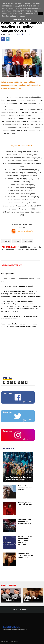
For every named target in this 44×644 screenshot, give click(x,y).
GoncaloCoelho (23, 34)
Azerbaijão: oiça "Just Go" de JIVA (25, 504)
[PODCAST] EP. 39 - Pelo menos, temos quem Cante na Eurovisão (25, 540)
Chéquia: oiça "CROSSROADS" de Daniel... (32, 598)
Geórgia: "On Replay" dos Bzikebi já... (11, 599)
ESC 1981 (17, 241)
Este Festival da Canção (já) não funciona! (18, 478)
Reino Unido (28, 241)
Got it (29, 20)
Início (16, 610)
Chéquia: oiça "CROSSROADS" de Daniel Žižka (25, 555)
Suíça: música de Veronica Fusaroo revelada (25, 488)
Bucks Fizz (6, 241)
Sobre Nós (24, 610)
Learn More (19, 20)
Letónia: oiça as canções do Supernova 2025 (25, 522)
